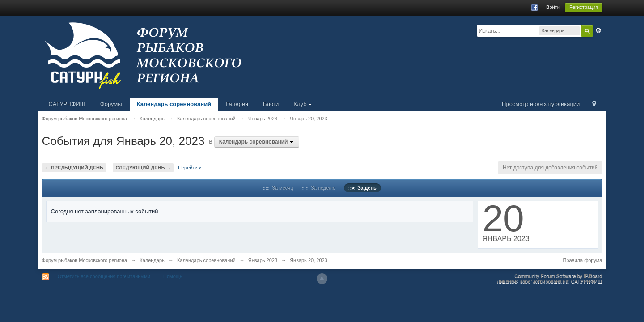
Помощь (173, 276)
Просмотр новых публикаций (541, 104)
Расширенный (598, 30)
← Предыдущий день (74, 168)
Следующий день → (143, 168)
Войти (553, 7)
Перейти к (189, 168)
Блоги (271, 104)
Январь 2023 (263, 260)
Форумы (111, 104)
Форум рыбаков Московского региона (85, 260)
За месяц (278, 188)
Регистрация (584, 7)
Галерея (237, 104)
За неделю (319, 188)
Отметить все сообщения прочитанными (104, 276)
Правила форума (582, 260)
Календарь (152, 260)
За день (362, 188)
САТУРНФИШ (67, 104)
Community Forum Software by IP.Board (558, 276)
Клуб (303, 104)
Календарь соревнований (174, 104)
